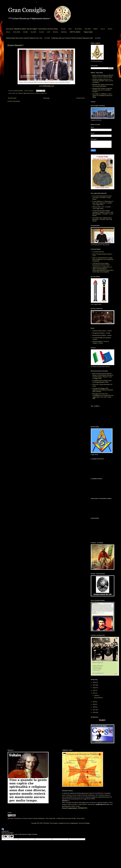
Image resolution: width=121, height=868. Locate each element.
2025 (94, 685)
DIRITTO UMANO (75, 32)
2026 (94, 682)
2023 (94, 690)
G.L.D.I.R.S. (78, 29)
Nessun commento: (29, 91)
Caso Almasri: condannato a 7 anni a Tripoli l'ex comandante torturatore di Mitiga (102, 95)
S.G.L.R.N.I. (17, 32)
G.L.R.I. (110, 29)
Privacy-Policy (81, 818)
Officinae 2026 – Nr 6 (98, 207)
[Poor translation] (11, 837)
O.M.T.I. (96, 29)
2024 (94, 688)
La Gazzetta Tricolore (98, 252)
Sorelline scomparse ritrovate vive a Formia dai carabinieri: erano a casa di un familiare (103, 81)
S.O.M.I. (26, 32)
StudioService (44, 93)
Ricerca (33, 93)
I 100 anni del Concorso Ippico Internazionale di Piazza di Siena (101, 264)
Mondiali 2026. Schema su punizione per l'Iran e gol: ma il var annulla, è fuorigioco (102, 90)
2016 (94, 712)
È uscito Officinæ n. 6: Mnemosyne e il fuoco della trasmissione (103, 202)
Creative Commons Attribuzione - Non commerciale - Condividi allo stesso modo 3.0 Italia (52, 818)
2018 (94, 707)
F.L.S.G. (42, 32)
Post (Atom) (17, 101)
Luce (17, 93)
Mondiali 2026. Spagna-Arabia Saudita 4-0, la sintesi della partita (103, 85)
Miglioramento (27, 93)
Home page (46, 98)
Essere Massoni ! (16, 45)
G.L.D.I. (64, 29)
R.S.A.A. (56, 32)
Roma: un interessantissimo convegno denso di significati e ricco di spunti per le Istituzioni (103, 259)
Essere (14, 93)
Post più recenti (12, 98)
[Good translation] (5, 837)
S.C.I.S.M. (88, 29)
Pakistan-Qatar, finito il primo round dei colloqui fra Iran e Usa (24, 38)
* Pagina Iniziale (88, 32)
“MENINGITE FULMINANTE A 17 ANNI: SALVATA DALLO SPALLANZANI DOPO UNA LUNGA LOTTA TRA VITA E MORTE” (103, 269)
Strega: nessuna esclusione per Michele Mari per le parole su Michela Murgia (103, 76)
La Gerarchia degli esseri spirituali (102, 338)
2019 (94, 704)
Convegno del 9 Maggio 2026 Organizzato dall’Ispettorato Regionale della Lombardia (103, 390)
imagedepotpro (74, 823)
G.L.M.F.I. (34, 32)
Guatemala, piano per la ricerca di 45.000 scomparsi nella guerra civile (72, 38)
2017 (94, 710)
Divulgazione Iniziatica (99, 333)
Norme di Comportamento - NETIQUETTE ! (75, 808)
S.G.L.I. (8, 32)
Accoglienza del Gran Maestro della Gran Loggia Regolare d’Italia (102, 381)
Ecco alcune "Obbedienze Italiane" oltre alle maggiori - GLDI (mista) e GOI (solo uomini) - (32, 29)
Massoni (21, 93)
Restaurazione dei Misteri (99, 335)
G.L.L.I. (103, 29)
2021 (94, 693)
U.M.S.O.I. (64, 32)
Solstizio (37, 93)
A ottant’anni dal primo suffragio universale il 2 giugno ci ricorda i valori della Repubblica (103, 212)
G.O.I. (70, 29)
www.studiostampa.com (47, 86)
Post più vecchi (81, 98)
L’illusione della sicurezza (99, 331)
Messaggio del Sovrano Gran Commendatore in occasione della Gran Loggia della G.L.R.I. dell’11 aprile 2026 (103, 396)
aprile (96, 695)
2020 (94, 702)
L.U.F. (49, 32)
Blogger (87, 823)
